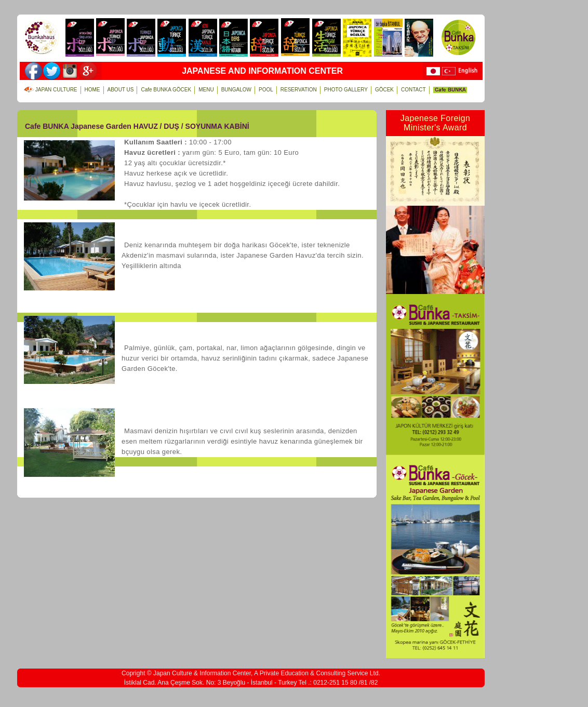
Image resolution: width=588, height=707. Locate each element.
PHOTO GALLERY (346, 90)
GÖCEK (384, 90)
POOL (266, 90)
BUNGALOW (236, 90)
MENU (206, 90)
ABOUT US (121, 90)
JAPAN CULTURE (51, 90)
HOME (92, 90)
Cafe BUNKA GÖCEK (166, 90)
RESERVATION (299, 90)
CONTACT (413, 90)
